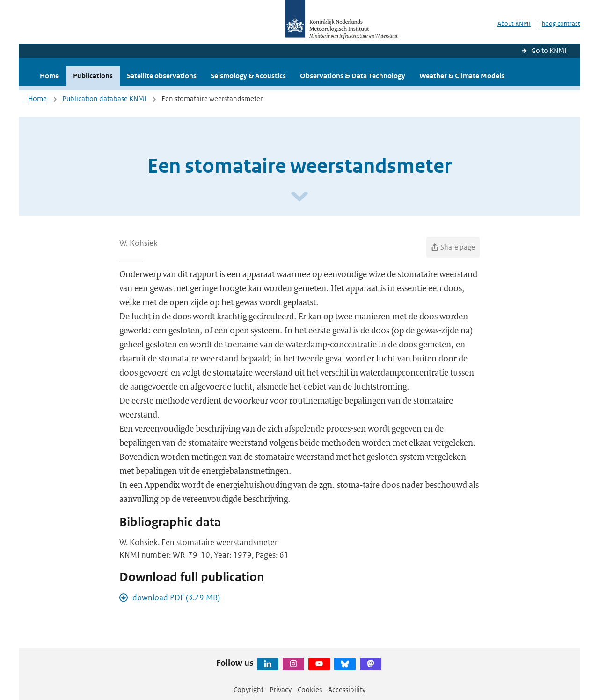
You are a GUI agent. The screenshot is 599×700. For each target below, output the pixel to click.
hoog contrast (561, 24)
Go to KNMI (549, 50)
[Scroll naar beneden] (299, 197)
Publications (93, 76)
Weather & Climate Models (462, 76)
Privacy (281, 689)
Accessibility (347, 689)
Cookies (310, 689)
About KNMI (514, 24)
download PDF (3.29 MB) (176, 597)
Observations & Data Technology (353, 76)
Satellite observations (162, 76)
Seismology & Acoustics (248, 76)
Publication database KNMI (104, 99)
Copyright (248, 689)
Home (49, 76)
